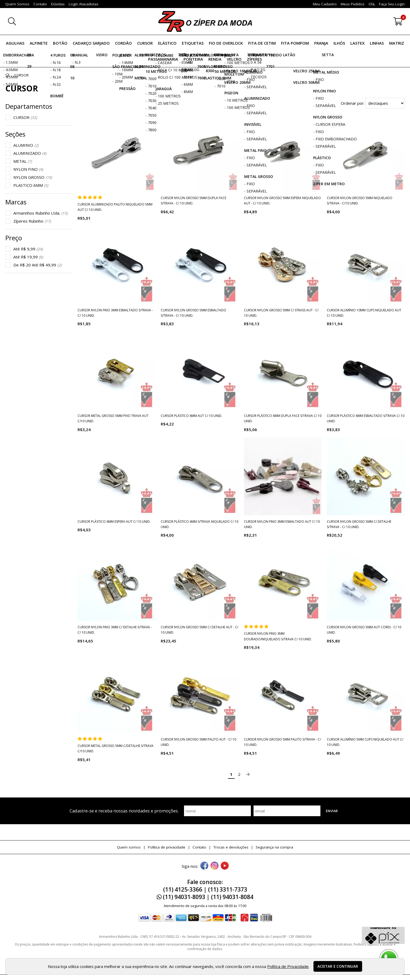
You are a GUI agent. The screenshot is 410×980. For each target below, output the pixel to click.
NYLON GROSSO (33, 177)
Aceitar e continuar (338, 966)
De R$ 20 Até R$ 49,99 (38, 265)
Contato (199, 847)
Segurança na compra (274, 847)
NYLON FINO (28, 169)
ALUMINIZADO (30, 153)
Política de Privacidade (288, 966)
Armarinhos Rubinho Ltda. (41, 213)
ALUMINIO (26, 145)
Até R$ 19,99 (28, 257)
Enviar (332, 811)
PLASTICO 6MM (31, 185)
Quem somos (129, 847)
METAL (23, 161)
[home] (205, 21)
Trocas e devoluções (231, 847)
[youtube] (225, 866)
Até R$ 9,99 (28, 249)
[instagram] (214, 866)
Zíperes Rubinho (32, 221)
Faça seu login (392, 4)
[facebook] (204, 866)
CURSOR (25, 117)
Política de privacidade (167, 847)
